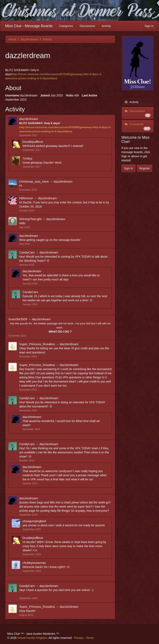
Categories (66, 26)
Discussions (87, 26)
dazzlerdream (29, 119)
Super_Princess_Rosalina (37, 344)
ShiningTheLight (30, 219)
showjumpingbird (34, 521)
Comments (138, 127)
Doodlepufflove (33, 142)
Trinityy (27, 158)
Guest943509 (18, 319)
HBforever (26, 198)
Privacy (79, 638)
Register (145, 168)
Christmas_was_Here (34, 181)
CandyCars (27, 252)
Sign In (149, 26)
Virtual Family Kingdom (32, 638)
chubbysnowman (34, 563)
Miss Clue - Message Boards (29, 26)
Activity (106, 26)
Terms (90, 638)
